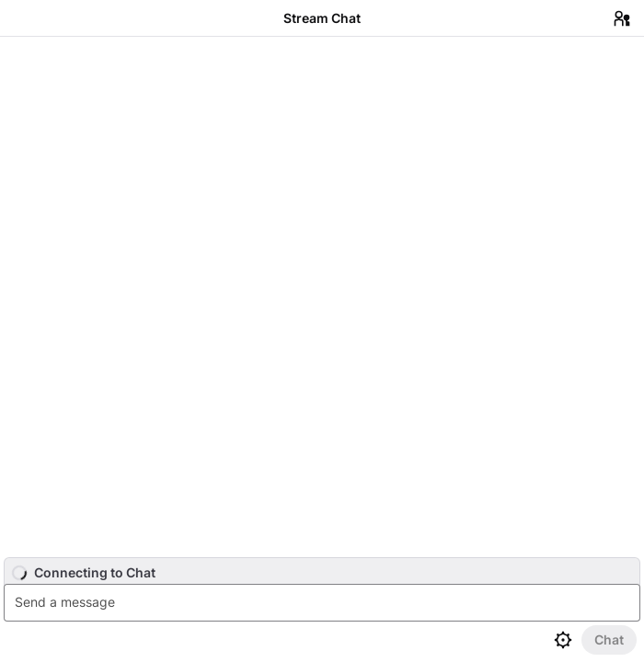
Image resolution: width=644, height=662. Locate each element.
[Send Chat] (609, 640)
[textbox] (324, 603)
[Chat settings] (563, 640)
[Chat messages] (322, 297)
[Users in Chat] (622, 18)
